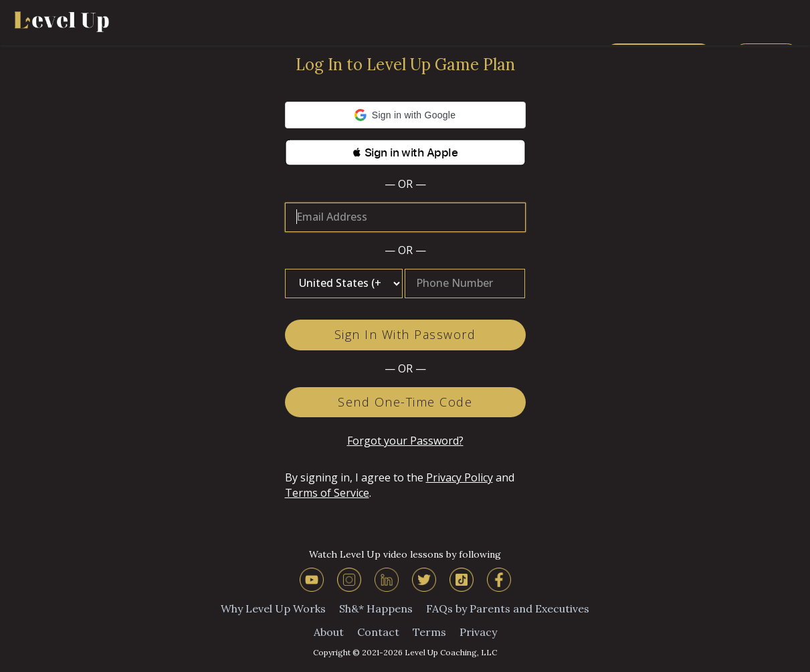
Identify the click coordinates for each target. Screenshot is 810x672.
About (329, 632)
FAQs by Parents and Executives (508, 608)
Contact (378, 632)
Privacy (478, 632)
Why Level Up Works (273, 608)
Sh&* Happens (376, 608)
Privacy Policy (460, 477)
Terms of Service (327, 493)
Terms (429, 632)
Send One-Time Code (405, 402)
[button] (405, 115)
